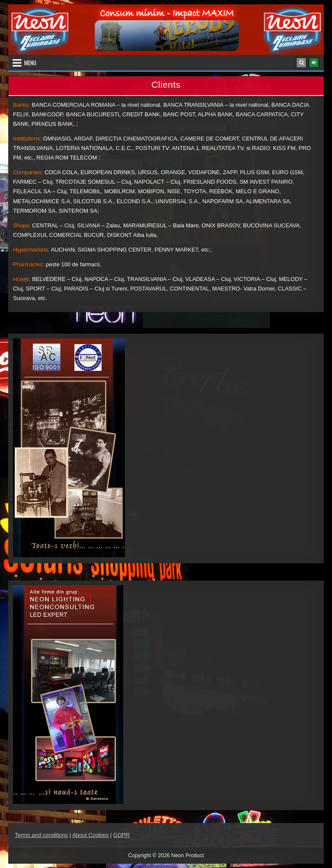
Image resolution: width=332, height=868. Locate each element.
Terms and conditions (41, 835)
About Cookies (91, 835)
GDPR (121, 835)
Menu (30, 63)
